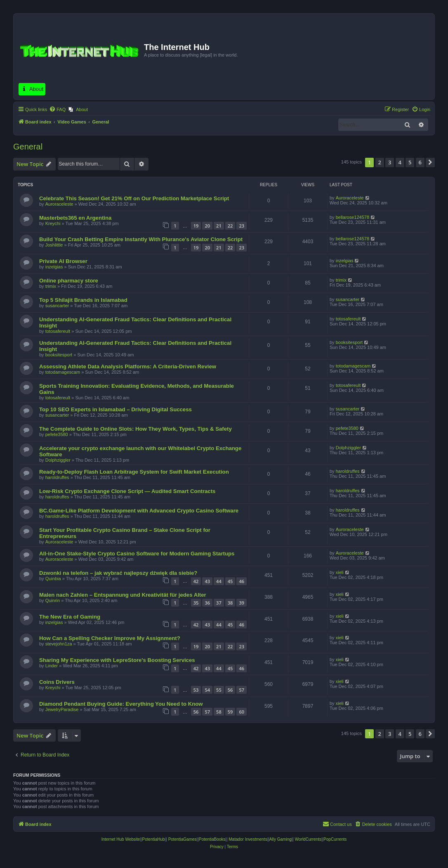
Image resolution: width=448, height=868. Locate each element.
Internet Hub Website (121, 839)
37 (219, 603)
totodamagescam (63, 372)
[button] (430, 162)
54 (207, 690)
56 (230, 690)
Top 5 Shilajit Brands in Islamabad (83, 300)
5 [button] (410, 162)
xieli (340, 572)
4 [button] (400, 162)
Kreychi (53, 223)
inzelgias (54, 267)
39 (242, 603)
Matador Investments (248, 839)
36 (207, 603)
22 (230, 226)
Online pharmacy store (69, 281)
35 (196, 603)
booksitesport (59, 355)
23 (242, 226)
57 (242, 690)
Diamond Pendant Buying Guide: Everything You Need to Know (121, 704)
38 (230, 603)
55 (219, 690)
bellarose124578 (353, 217)
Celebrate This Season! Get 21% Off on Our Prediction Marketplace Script (134, 198)
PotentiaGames (183, 839)
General (28, 147)
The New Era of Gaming (70, 617)
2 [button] (380, 162)
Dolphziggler (58, 460)
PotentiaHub (154, 839)
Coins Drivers (57, 682)
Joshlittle (54, 245)
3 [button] (390, 162)
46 (242, 581)
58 (219, 712)
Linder (52, 666)
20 (207, 226)
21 (219, 226)
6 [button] (420, 162)
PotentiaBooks (212, 839)
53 (196, 690)
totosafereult (58, 331)
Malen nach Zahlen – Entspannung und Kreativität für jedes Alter (123, 595)
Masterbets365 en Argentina (75, 218)
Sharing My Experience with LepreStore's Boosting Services (117, 660)
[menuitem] (57, 109)
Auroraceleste (59, 204)
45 (230, 581)
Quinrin (53, 600)
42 (196, 581)
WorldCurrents (308, 839)
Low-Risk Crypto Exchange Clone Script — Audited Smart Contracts (127, 491)
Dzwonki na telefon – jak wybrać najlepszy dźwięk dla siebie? (118, 573)
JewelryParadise (62, 709)
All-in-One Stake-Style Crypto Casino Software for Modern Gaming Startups (137, 554)
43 (207, 581)
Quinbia (53, 579)
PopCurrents (335, 839)
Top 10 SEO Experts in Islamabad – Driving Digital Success (116, 409)
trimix (51, 286)
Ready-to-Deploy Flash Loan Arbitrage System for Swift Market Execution (134, 472)
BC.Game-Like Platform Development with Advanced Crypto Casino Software (139, 511)
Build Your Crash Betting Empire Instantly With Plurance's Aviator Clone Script (141, 239)
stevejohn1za (59, 644)
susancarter (57, 306)
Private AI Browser (63, 261)
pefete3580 (57, 434)
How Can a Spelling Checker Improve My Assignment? (110, 638)
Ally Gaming (281, 839)
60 (242, 712)
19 (196, 226)
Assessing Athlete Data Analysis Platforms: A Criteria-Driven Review (128, 366)
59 (230, 712)
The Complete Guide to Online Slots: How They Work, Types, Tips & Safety (136, 429)
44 (219, 581)
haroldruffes (57, 477)
